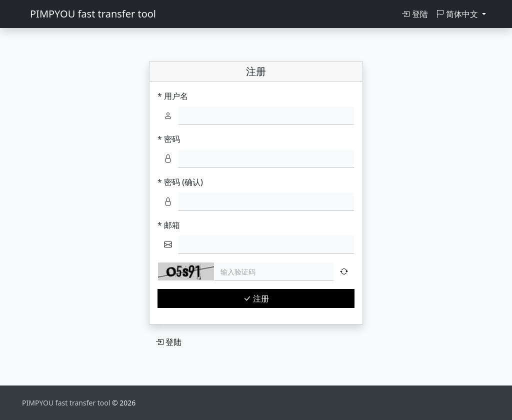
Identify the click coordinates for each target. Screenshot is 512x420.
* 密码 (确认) (180, 182)
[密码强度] (266, 158)
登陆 (414, 14)
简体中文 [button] (458, 14)
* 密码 (169, 139)
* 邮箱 (169, 225)
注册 (256, 298)
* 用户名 (173, 96)
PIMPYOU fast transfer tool (93, 14)
